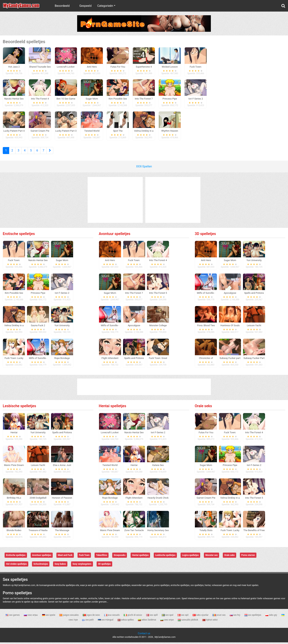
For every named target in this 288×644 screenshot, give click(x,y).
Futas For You (206, 434)
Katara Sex (158, 467)
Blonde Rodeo (14, 532)
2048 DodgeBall (38, 499)
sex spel (168, 617)
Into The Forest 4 (158, 262)
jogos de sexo (92, 617)
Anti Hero (110, 262)
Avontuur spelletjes (115, 235)
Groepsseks (120, 557)
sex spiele (49, 617)
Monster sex (211, 557)
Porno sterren (248, 557)
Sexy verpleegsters (82, 566)
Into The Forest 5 (158, 295)
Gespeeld (85, 6)
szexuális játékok (188, 622)
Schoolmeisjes (41, 566)
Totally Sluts (206, 532)
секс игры (31, 617)
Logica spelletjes (190, 557)
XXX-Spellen (144, 168)
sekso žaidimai (147, 622)
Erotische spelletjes (19, 235)
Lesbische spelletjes (19, 408)
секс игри (167, 622)
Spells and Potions (134, 360)
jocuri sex (219, 617)
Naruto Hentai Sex (38, 262)
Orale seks (203, 408)
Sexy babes (60, 566)
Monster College (158, 327)
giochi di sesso (133, 617)
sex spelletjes (253, 617)
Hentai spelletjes (112, 408)
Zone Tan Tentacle (134, 532)
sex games (13, 617)
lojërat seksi (210, 622)
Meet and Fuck (65, 557)
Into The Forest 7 (134, 295)
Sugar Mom (62, 262)
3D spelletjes (205, 235)
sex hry (235, 617)
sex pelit (88, 622)
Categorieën (105, 6)
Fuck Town (84, 557)
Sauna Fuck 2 (38, 327)
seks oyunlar (201, 617)
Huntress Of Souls (230, 327)
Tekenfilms (102, 557)
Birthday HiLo (14, 499)
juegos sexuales (69, 617)
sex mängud (106, 622)
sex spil (183, 617)
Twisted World (110, 467)
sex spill (152, 617)
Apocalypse (134, 327)
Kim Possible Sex (14, 295)
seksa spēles (126, 622)
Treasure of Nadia (38, 532)
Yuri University (62, 327)
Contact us (144, 635)
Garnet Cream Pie (206, 499)
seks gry (271, 617)
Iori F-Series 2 (62, 295)
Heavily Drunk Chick (158, 499)
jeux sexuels (112, 617)
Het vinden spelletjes (16, 566)
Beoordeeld (62, 6)
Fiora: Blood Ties (206, 327)
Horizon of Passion (62, 499)
